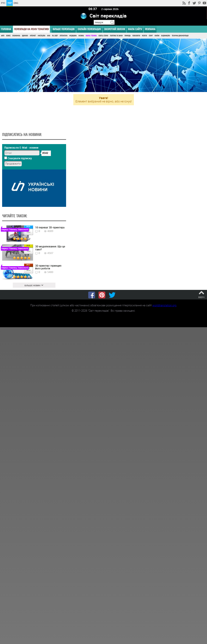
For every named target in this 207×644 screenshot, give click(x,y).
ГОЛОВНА (6, 29)
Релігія (144, 36)
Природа (127, 36)
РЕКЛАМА (150, 29)
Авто (3, 36)
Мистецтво (41, 36)
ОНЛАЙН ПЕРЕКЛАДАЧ (89, 29)
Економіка (16, 36)
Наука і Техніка (91, 36)
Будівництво (166, 36)
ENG (16, 3)
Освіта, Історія (103, 36)
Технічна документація (180, 36)
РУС (3, 3)
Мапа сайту (135, 29)
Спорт (151, 36)
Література (64, 36)
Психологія (136, 36)
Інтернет (33, 36)
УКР (10, 3)
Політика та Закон (116, 36)
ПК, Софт (55, 36)
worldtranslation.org (164, 305)
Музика (81, 36)
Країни (157, 36)
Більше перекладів (64, 29)
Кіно (49, 36)
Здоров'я (25, 36)
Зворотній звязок (114, 29)
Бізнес (8, 36)
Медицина (73, 36)
